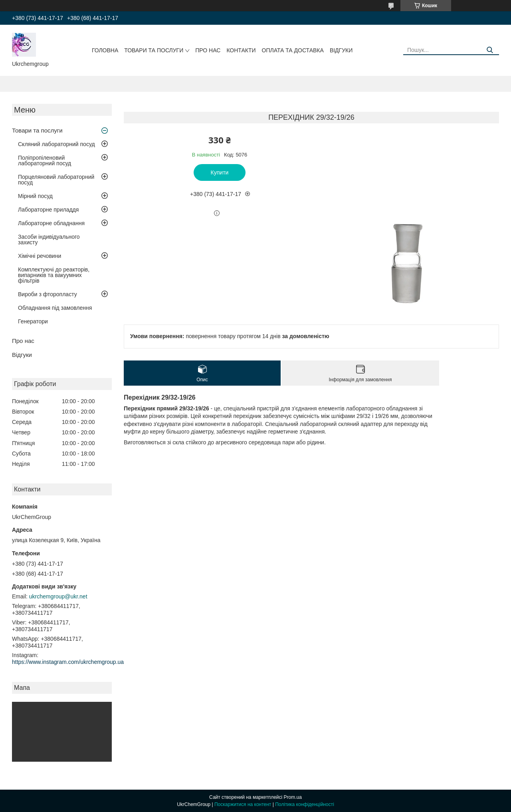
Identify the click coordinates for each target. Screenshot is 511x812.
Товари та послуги (154, 50)
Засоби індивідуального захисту (49, 240)
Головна (105, 50)
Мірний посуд (35, 196)
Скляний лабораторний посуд (56, 144)
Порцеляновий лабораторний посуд (56, 180)
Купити (220, 172)
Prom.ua (293, 797)
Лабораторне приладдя (48, 210)
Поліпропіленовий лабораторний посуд (45, 160)
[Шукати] (490, 50)
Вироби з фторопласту (48, 294)
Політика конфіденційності (305, 804)
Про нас (208, 50)
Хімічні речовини (40, 256)
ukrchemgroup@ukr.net (58, 596)
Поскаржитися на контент (243, 804)
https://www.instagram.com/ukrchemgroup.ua (68, 662)
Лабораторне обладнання (51, 223)
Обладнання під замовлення (55, 308)
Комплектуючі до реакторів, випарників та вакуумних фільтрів (54, 275)
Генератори (33, 321)
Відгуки (341, 50)
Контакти (241, 50)
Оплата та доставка (293, 50)
